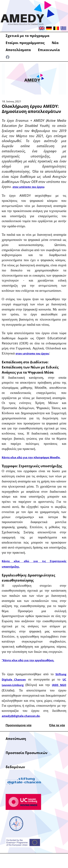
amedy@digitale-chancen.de (21, 716)
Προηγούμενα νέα (19, 725)
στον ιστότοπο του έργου (28, 187)
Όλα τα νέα (57, 725)
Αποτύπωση (16, 739)
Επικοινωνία (49, 50)
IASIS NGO (59, 685)
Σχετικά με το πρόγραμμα (27, 36)
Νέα (55, 43)
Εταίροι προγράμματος (25, 43)
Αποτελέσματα (18, 50)
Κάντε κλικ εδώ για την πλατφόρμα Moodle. (31, 457)
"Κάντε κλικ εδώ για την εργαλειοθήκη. (28, 660)
